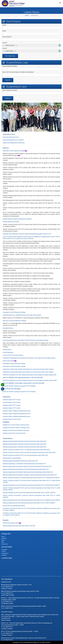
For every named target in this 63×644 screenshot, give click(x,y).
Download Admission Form (11, 137)
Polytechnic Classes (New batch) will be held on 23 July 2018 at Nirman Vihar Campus (28, 369)
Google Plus (5, 553)
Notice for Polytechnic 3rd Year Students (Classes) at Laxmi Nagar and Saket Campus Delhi (30, 375)
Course (5, 43)
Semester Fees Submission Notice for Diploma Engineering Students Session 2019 (27, 234)
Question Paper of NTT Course (12, 400)
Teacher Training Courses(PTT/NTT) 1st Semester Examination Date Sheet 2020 (26, 450)
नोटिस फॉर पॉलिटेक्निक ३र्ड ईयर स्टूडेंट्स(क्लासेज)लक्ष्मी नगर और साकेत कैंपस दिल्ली (23, 378)
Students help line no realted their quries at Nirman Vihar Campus (22, 315)
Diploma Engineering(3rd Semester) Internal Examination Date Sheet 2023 (25, 444)
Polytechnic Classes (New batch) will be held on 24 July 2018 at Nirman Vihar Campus (28, 372)
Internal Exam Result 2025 (11, 523)
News (3, 540)
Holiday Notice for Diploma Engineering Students (17, 219)
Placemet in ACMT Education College (14, 151)
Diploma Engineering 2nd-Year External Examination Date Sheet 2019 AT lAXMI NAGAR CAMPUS (31, 485)
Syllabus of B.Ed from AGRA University (14, 433)
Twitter (4, 551)
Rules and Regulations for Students (13, 140)
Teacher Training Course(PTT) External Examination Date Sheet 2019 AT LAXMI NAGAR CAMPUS (31, 478)
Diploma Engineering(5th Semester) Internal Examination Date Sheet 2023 (25, 441)
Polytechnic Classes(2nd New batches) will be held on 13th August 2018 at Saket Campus (29, 358)
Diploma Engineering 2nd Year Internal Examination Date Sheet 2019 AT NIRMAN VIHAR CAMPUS (31, 500)
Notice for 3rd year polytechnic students (15, 321)
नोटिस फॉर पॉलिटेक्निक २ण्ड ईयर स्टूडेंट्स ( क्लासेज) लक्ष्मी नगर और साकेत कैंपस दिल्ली (23, 383)
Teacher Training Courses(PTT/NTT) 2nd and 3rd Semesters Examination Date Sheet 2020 (29, 452)
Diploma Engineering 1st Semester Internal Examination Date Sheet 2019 (24, 464)
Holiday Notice (7, 350)
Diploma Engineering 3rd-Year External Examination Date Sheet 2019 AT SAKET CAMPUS (29, 503)
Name (4, 25)
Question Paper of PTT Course (12, 405)
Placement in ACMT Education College (14, 312)
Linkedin (4, 555)
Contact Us (5, 544)
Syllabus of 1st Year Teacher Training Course (16, 425)
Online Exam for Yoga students (12, 458)
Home (27, 15)
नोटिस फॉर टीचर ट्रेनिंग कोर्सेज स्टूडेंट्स (12, 389)
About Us (4, 538)
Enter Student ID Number (10, 66)
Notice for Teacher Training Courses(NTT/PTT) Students (19, 386)
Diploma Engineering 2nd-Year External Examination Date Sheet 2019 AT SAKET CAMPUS (29, 493)
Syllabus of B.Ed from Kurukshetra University (16, 430)
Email (4, 31)
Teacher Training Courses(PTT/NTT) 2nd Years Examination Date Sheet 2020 (25, 455)
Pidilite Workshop (8, 352)
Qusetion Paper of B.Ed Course (12, 419)
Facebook (4, 550)
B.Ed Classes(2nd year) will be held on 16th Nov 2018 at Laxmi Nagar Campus (26, 340)
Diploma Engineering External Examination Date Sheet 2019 (20, 461)
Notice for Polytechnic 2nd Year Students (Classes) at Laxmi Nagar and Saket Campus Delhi (30, 380)
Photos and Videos (8, 361)
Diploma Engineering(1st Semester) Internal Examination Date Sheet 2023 (25, 447)
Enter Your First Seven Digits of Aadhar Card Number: (18, 72)
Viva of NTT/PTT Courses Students (13, 355)
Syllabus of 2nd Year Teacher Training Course (16, 428)
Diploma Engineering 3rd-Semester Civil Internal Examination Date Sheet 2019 (26, 469)
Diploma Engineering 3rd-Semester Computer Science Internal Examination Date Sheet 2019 (30, 475)
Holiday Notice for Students (11, 222)
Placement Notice (8, 328)
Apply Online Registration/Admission (14, 143)
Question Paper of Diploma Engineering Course (17, 411)
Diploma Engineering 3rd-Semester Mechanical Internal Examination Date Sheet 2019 (28, 472)
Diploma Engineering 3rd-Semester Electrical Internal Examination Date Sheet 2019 (27, 466)
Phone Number (7, 37)
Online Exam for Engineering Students (14, 506)
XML (3, 542)
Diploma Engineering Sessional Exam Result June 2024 (19, 526)
